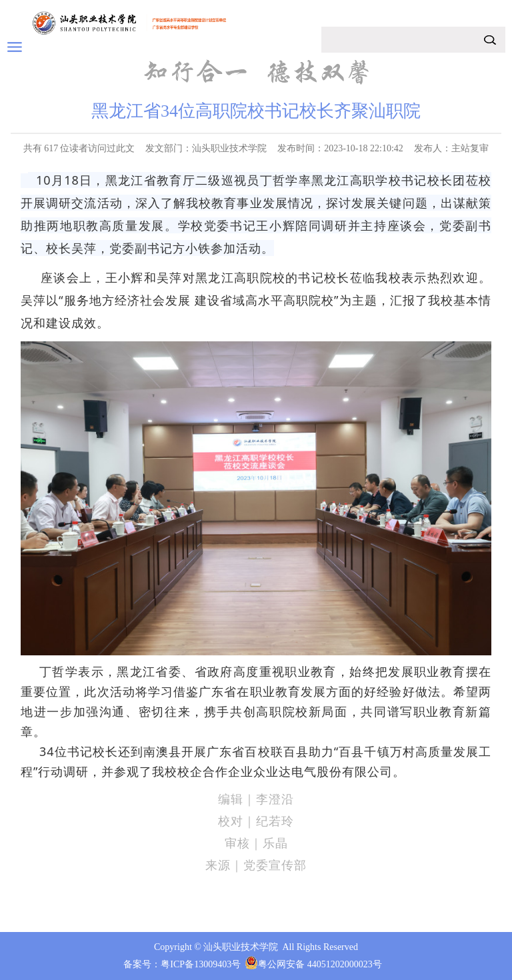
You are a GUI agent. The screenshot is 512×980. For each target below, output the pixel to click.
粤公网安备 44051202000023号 (320, 964)
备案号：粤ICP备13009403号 (182, 964)
